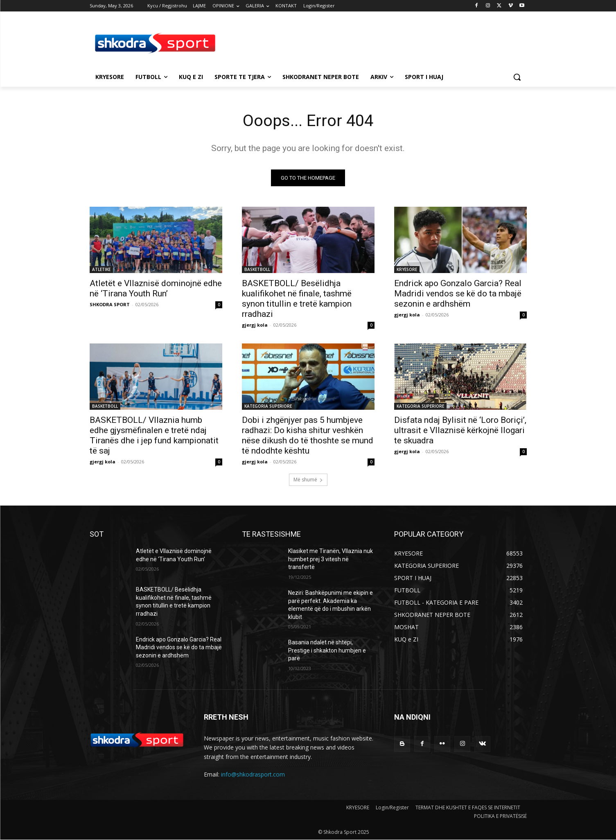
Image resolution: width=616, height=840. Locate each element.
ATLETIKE (101, 270)
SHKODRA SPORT (110, 305)
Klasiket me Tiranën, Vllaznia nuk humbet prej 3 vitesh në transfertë (331, 559)
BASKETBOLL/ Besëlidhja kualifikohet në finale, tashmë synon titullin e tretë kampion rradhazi (297, 299)
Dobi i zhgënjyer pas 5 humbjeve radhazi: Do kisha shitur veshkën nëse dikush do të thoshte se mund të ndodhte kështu (308, 436)
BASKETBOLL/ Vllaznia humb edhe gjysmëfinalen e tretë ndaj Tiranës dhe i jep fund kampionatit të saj (154, 436)
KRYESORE (407, 270)
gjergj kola (255, 325)
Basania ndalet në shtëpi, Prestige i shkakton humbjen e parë (327, 651)
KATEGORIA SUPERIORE (268, 406)
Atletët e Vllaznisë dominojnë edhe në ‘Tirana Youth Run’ (156, 289)
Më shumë (308, 480)
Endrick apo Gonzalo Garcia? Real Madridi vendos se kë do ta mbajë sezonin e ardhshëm (458, 294)
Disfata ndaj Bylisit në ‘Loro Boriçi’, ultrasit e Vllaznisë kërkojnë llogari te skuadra (460, 431)
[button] (517, 77)
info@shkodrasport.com (253, 775)
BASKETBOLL (257, 270)
